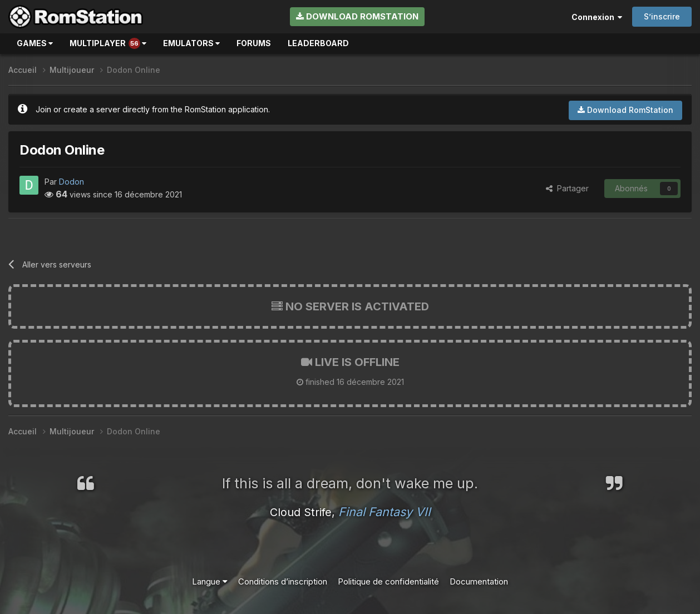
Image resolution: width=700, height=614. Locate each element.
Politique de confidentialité (388, 581)
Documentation (479, 581)
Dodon (72, 182)
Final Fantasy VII (384, 512)
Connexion (597, 17)
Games (35, 43)
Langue (210, 581)
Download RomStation (357, 16)
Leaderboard (318, 43)
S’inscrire (662, 16)
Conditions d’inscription (283, 581)
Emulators (191, 43)
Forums (254, 43)
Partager (567, 188)
